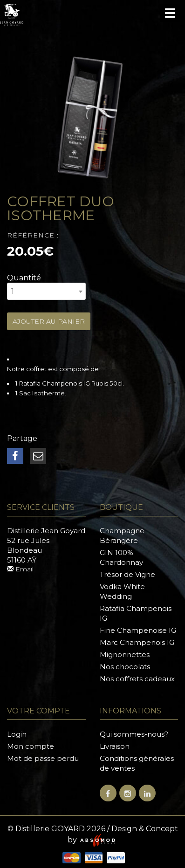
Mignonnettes (125, 654)
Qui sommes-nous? (134, 734)
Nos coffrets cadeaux (137, 679)
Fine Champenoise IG (138, 630)
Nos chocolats (125, 667)
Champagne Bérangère (122, 536)
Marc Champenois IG (137, 642)
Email (20, 569)
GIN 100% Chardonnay (121, 557)
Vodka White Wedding (122, 591)
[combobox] (46, 291)
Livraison (115, 746)
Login (17, 734)
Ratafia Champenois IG (136, 613)
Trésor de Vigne (127, 574)
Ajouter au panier (49, 321)
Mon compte (31, 746)
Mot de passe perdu (43, 758)
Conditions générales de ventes (137, 763)
